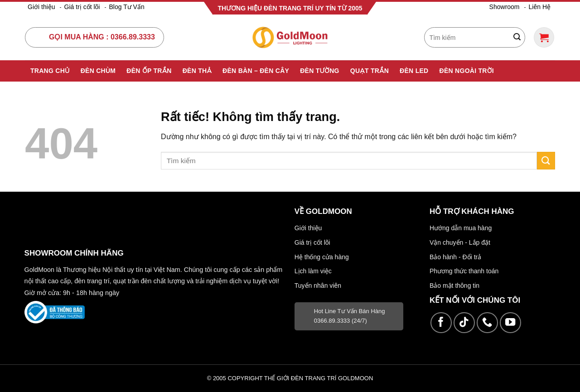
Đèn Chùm (98, 71)
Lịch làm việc (313, 271)
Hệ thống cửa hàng (322, 257)
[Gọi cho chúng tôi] (487, 323)
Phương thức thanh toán (464, 271)
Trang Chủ (50, 71)
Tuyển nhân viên (318, 286)
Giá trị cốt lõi (82, 7)
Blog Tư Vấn (126, 7)
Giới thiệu (41, 7)
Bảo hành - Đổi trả (455, 257)
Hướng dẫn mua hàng (461, 228)
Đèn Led (414, 71)
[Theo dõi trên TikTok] (464, 323)
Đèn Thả (197, 71)
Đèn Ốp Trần (149, 71)
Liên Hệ (540, 7)
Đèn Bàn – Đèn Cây (256, 71)
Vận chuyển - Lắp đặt (460, 242)
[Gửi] (517, 38)
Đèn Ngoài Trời (467, 71)
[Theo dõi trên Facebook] (441, 323)
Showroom (505, 7)
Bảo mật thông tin (454, 286)
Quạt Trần (370, 71)
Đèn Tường (320, 71)
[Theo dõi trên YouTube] (510, 323)
